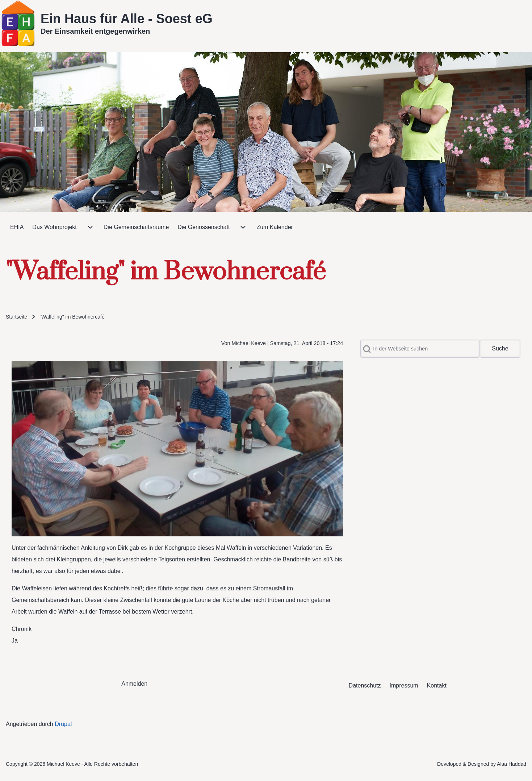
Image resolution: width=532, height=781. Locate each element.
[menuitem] (17, 227)
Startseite (16, 317)
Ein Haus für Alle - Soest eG (127, 19)
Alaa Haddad (512, 764)
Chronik (22, 629)
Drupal (63, 724)
